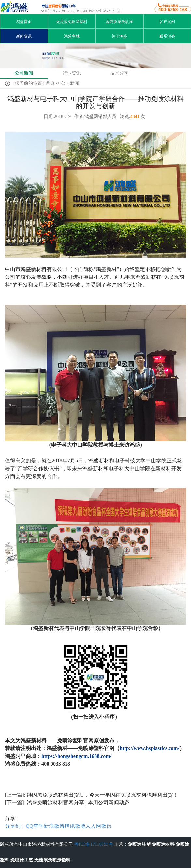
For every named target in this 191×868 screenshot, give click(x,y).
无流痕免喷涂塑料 (72, 22)
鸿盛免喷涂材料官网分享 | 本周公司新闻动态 (78, 802)
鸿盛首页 (24, 22)
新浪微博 (54, 826)
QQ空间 (35, 826)
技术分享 (119, 73)
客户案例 (167, 22)
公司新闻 (24, 73)
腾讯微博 (75, 826)
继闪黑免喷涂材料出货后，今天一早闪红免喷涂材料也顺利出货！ (102, 795)
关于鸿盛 (119, 36)
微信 (106, 826)
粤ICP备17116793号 (94, 844)
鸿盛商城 (72, 36)
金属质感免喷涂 (119, 22)
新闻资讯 (24, 36)
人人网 (93, 826)
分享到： (15, 826)
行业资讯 (72, 73)
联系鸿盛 (167, 36)
